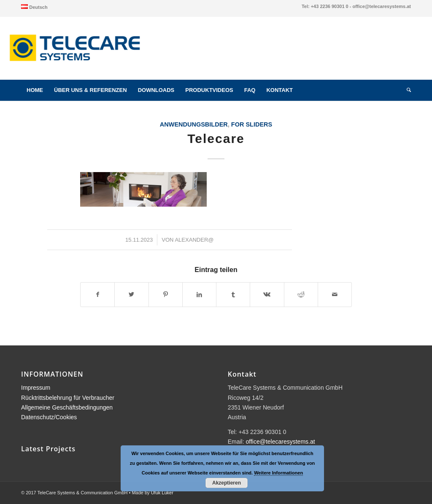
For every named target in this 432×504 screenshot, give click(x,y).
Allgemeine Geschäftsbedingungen (67, 407)
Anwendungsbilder (194, 124)
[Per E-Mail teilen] (335, 295)
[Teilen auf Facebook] (97, 295)
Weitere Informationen (278, 473)
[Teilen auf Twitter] (131, 295)
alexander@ (194, 240)
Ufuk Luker (162, 493)
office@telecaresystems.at (281, 442)
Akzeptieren (227, 483)
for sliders (252, 124)
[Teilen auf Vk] (267, 295)
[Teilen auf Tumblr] (233, 295)
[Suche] (406, 90)
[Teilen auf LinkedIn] (199, 295)
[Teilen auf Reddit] (301, 295)
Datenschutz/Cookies (49, 417)
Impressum (36, 388)
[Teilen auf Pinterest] (166, 295)
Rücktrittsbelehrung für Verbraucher (68, 398)
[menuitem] (34, 7)
